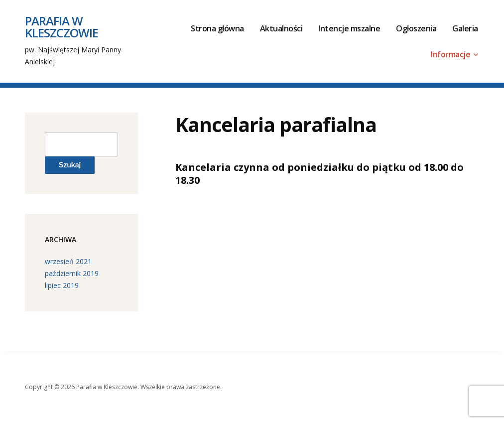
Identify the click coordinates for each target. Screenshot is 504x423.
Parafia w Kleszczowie (62, 27)
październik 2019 (72, 273)
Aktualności (281, 28)
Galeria (465, 28)
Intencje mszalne (349, 28)
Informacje (450, 54)
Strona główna (217, 28)
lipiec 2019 (62, 285)
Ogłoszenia (416, 28)
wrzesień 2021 (68, 261)
